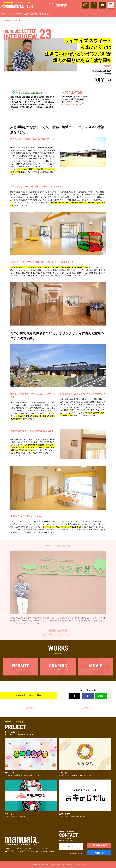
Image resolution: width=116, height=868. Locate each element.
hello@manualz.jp (47, 851)
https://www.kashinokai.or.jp (72, 104)
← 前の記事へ (29, 708)
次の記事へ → (87, 708)
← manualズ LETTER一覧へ (13, 20)
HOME (4, 14)
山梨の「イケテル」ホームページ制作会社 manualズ (59, 865)
